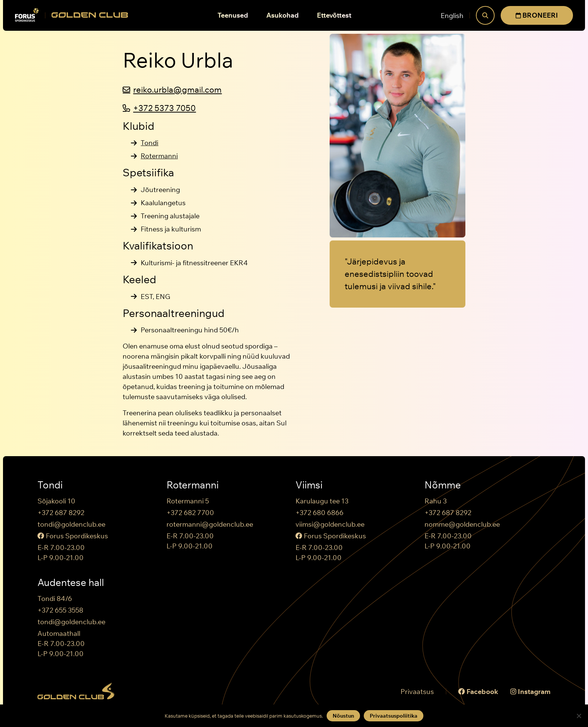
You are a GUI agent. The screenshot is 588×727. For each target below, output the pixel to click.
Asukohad (283, 15)
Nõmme (443, 485)
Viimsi (309, 485)
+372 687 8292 (61, 513)
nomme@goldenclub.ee (462, 524)
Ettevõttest (334, 15)
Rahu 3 (436, 501)
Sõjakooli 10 (56, 501)
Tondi (149, 143)
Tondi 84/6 (55, 599)
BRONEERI (537, 15)
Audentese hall (71, 583)
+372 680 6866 (319, 513)
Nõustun (343, 716)
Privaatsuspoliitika (394, 716)
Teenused (233, 15)
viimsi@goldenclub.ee (330, 524)
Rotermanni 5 (188, 501)
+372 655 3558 (60, 610)
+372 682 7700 (190, 513)
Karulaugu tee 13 (322, 501)
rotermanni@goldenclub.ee (210, 524)
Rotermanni (159, 156)
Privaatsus (417, 692)
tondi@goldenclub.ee (71, 524)
